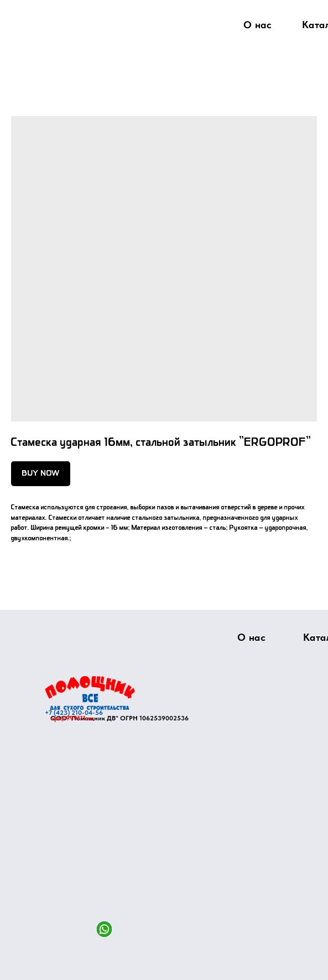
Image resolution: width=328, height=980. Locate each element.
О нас (257, 25)
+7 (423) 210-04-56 (74, 713)
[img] (90, 693)
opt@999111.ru (72, 718)
